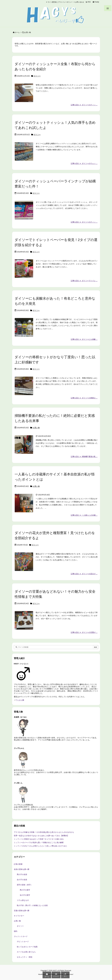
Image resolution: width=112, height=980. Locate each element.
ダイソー (37, 76)
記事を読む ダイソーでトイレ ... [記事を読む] (84, 281)
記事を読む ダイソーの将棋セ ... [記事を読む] (84, 398)
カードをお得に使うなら (26, 952)
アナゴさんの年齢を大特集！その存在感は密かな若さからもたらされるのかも (44, 832)
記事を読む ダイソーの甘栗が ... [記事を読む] (84, 632)
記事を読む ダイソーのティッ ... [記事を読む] (84, 105)
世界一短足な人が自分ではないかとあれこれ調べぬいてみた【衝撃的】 (41, 836)
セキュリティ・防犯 (25, 957)
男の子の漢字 (25, 890)
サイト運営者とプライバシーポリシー (60, 2)
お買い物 (36, 428)
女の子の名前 (22, 880)
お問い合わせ (80, 2)
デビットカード (23, 942)
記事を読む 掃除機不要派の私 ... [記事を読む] (84, 457)
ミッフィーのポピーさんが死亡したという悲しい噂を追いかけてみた (40, 846)
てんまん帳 (20, 700)
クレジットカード (21, 936)
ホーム (17, 32)
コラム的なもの (23, 900)
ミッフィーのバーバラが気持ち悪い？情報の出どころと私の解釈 (39, 842)
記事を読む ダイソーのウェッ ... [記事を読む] (84, 163)
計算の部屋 (18, 864)
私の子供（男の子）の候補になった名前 (32, 905)
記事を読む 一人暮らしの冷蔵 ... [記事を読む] (84, 515)
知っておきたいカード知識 (27, 947)
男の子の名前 (22, 874)
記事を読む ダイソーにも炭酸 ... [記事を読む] (84, 339)
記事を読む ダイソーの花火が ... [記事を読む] (84, 574)
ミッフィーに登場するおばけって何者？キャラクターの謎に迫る (39, 839)
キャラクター (19, 916)
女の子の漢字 (25, 895)
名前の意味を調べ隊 (22, 869)
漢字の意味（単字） (25, 885)
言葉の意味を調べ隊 (22, 911)
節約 (16, 931)
